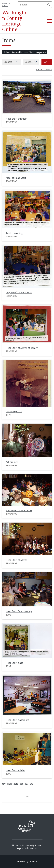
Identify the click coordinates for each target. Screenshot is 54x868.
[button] (49, 21)
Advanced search (6, 5)
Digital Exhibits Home (27, 848)
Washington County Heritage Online (14, 21)
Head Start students (17, 560)
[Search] (35, 5)
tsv (27, 784)
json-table (13, 784)
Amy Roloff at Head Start (19, 292)
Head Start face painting (19, 611)
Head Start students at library (22, 348)
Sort (47, 62)
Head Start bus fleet (16, 119)
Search (49, 5)
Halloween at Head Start (19, 510)
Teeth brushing (14, 233)
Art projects (12, 462)
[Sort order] (31, 62)
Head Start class (14, 663)
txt (31, 784)
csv (4, 784)
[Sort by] (11, 62)
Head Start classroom (17, 720)
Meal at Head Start (16, 178)
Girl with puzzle (14, 411)
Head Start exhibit (15, 770)
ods (22, 784)
